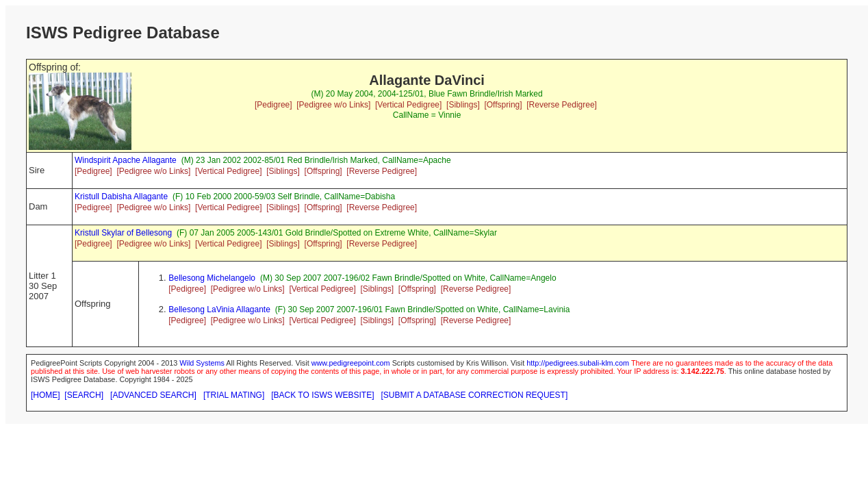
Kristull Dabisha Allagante (121, 197)
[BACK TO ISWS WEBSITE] (322, 395)
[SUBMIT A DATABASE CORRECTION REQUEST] (475, 395)
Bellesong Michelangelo (212, 278)
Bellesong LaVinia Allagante (219, 309)
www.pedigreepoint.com (351, 363)
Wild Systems (202, 363)
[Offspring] (503, 105)
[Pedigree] (273, 105)
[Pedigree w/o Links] (333, 105)
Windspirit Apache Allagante (126, 160)
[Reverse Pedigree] (562, 105)
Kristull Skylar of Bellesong (123, 233)
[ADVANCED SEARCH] (153, 395)
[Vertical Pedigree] (408, 105)
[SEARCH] (84, 395)
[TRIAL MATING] (234, 395)
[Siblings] (463, 105)
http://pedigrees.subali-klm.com (578, 363)
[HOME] (46, 395)
